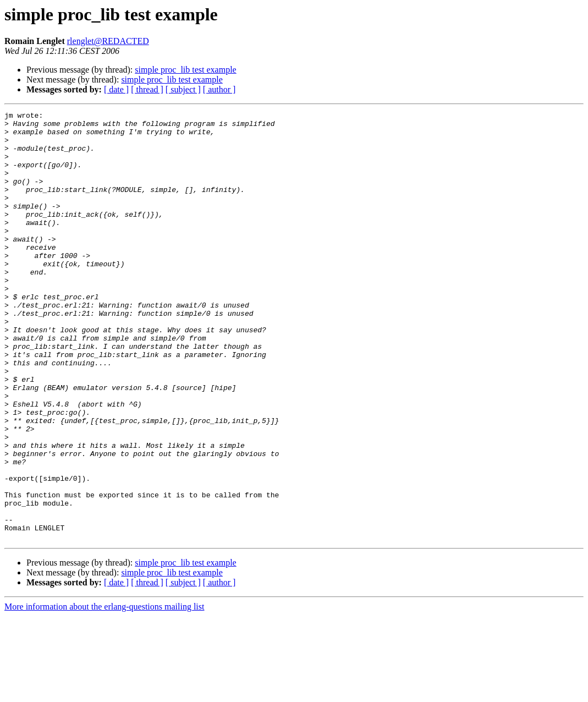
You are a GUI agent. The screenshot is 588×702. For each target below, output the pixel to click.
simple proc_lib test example (185, 70)
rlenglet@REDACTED (108, 41)
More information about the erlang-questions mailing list (104, 692)
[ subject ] (183, 89)
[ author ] (219, 89)
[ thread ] (147, 89)
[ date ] (116, 89)
